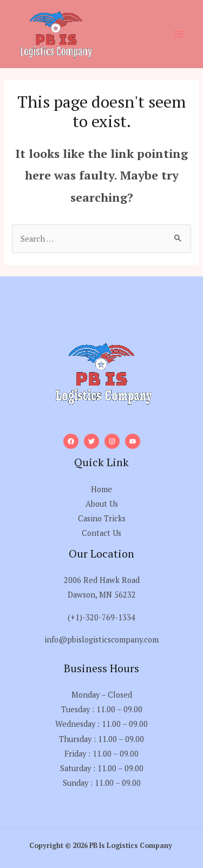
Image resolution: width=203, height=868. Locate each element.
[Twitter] (91, 441)
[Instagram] (112, 441)
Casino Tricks (102, 518)
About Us (102, 504)
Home (101, 489)
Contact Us (101, 533)
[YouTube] (133, 441)
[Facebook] (71, 441)
